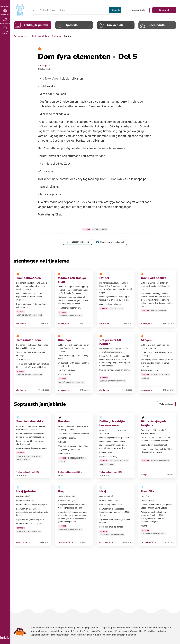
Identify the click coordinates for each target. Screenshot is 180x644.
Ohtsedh (114, 10)
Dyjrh (112, 464)
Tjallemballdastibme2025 (28, 472)
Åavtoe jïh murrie (100, 229)
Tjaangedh (164, 10)
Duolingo (64, 340)
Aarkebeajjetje (116, 308)
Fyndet (104, 278)
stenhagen (43, 65)
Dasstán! (64, 421)
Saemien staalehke (30, 421)
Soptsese (86, 229)
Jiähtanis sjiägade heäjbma (154, 423)
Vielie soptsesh (166, 404)
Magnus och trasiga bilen (72, 280)
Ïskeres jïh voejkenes (160, 375)
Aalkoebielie (20, 36)
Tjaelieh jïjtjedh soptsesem (77, 242)
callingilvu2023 (23, 542)
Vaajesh (62, 462)
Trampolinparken (29, 278)
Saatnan (145, 378)
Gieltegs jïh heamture (77, 458)
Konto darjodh (138, 10)
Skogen (146, 340)
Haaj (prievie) (26, 491)
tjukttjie (144, 475)
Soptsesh (56, 36)
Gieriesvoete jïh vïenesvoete (70, 316)
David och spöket (153, 278)
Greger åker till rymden (110, 342)
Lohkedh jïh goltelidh (39, 36)
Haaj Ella (147, 491)
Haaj (61, 491)
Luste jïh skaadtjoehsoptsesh (30, 315)
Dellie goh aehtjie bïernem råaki (112, 423)
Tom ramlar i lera (29, 340)
